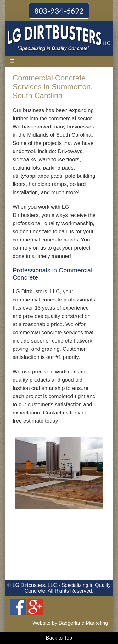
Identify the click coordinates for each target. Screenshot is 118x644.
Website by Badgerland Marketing (70, 623)
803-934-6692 (59, 11)
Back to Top (59, 638)
